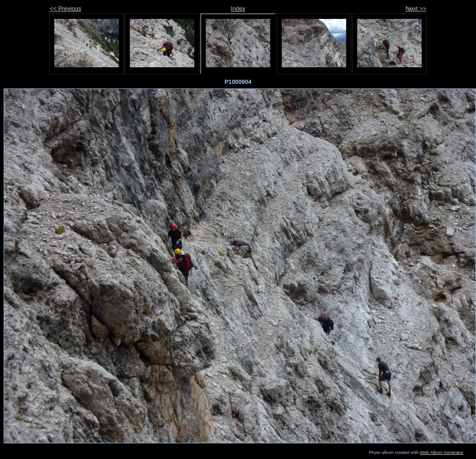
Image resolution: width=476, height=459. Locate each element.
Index (238, 9)
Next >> (416, 9)
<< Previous (65, 9)
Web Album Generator (442, 452)
